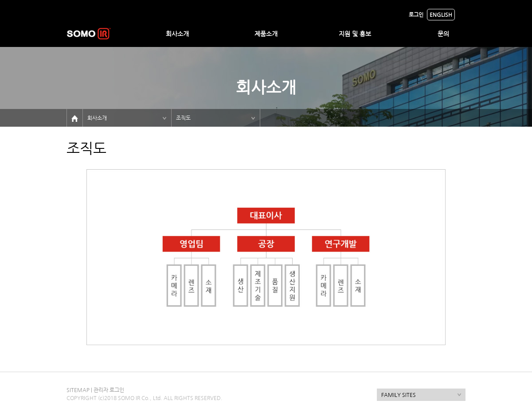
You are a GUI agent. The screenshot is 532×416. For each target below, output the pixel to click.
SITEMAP (78, 390)
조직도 (183, 118)
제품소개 (266, 34)
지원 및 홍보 (355, 34)
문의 (443, 34)
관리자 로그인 (109, 390)
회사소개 (177, 34)
